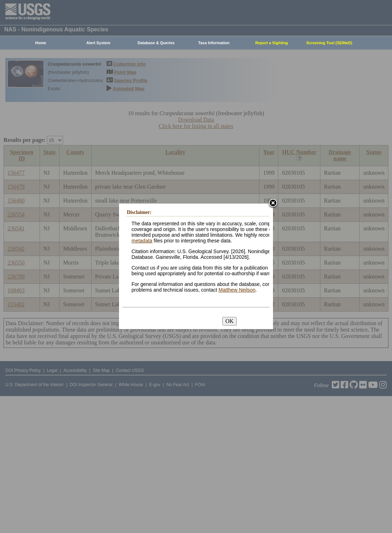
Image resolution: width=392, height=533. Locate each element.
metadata (142, 241)
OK (229, 321)
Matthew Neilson (237, 290)
